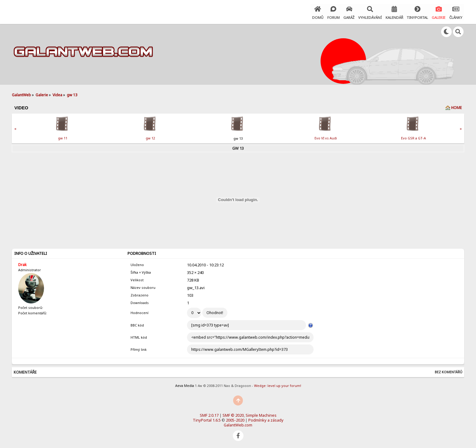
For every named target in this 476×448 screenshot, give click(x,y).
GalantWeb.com (238, 424)
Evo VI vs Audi (326, 137)
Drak (22, 264)
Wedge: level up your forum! (278, 385)
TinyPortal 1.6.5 (207, 419)
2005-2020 (235, 419)
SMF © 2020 (233, 414)
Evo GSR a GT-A (413, 137)
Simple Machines (261, 414)
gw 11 (63, 137)
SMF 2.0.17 (209, 414)
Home (456, 107)
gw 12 (150, 137)
